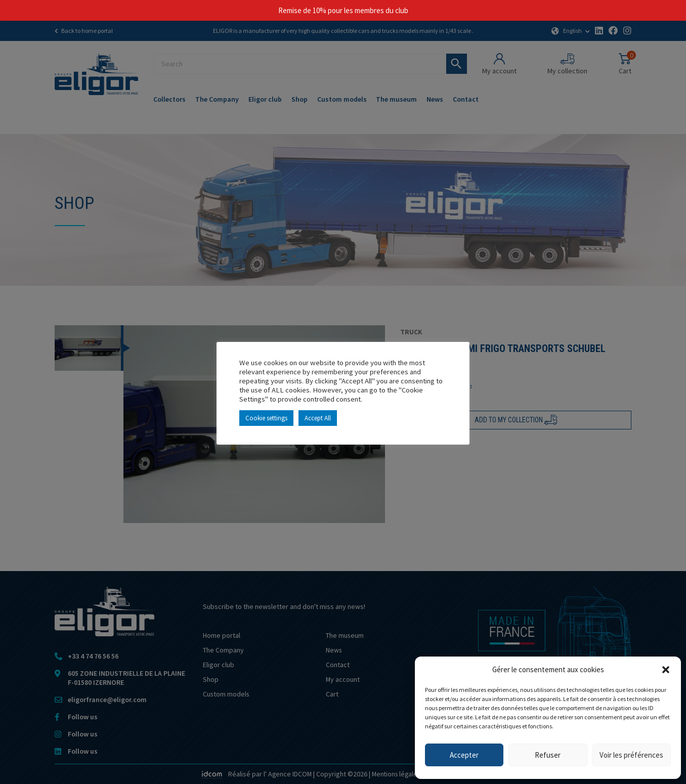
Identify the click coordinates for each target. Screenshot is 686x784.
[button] (666, 670)
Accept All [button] (318, 418)
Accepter (464, 755)
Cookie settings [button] (266, 418)
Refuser (548, 755)
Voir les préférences (631, 755)
